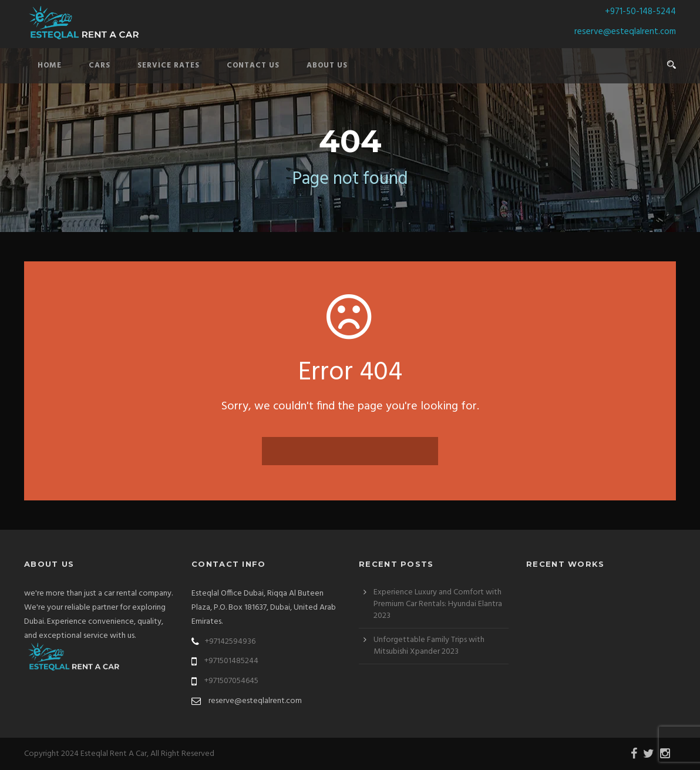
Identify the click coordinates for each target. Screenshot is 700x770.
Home (50, 65)
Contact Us (253, 65)
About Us (327, 65)
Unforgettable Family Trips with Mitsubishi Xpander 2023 (429, 646)
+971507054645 (231, 681)
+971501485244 (231, 661)
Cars (100, 65)
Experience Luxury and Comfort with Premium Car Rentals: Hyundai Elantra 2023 (438, 604)
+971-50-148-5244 (640, 12)
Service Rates (169, 65)
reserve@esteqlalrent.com (625, 32)
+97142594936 (230, 642)
